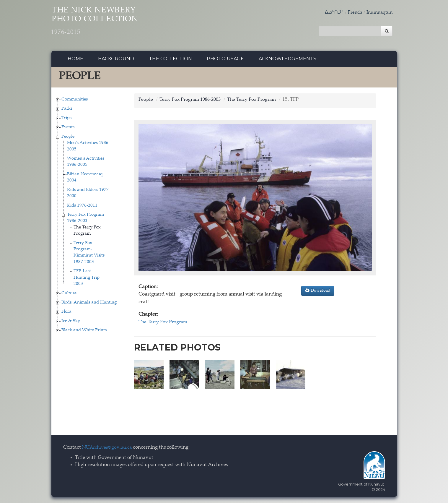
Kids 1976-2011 (82, 207)
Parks (67, 110)
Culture (69, 295)
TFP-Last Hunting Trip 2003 (87, 279)
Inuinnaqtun (378, 13)
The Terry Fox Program (257, 101)
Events (68, 129)
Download (318, 292)
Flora (66, 313)
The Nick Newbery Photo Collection (106, 24)
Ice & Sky (71, 323)
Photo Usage (225, 60)
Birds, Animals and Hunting (89, 304)
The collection (170, 60)
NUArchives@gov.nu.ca (109, 448)
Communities (75, 101)
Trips (66, 120)
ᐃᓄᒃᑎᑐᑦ (330, 13)
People (68, 138)
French (352, 13)
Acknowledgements (287, 60)
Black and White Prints (84, 332)
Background (116, 60)
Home (75, 60)
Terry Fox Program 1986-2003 (192, 101)
